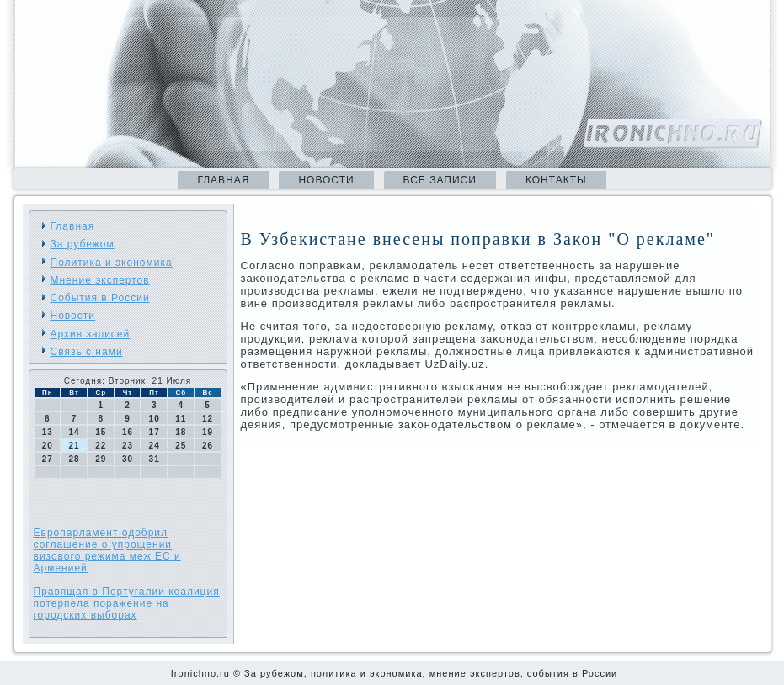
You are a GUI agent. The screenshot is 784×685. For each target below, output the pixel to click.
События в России (100, 298)
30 (128, 459)
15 (101, 432)
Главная (223, 180)
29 (101, 459)
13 (48, 432)
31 (155, 459)
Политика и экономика (112, 263)
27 (48, 459)
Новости (326, 180)
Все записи (440, 180)
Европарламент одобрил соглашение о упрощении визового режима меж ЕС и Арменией (107, 550)
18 (181, 432)
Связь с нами (87, 352)
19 (208, 432)
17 (155, 432)
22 (101, 446)
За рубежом (83, 244)
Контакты (556, 180)
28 (74, 459)
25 (181, 446)
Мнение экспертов (100, 280)
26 (208, 446)
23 (128, 446)
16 (128, 432)
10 (155, 419)
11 (181, 419)
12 (208, 419)
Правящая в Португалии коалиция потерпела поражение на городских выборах (127, 603)
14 (74, 432)
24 (155, 446)
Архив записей (91, 334)
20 (48, 446)
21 (74, 446)
